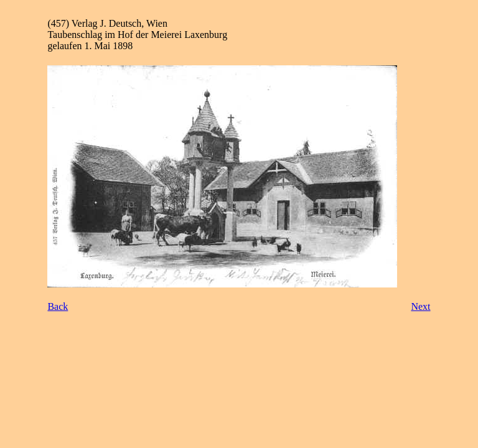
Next (420, 306)
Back (58, 306)
